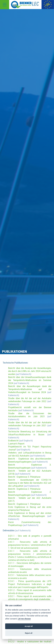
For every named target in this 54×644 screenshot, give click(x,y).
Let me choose (24, 619)
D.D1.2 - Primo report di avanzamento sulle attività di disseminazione (30, 592)
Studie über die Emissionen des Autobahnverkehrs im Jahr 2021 (30, 415)
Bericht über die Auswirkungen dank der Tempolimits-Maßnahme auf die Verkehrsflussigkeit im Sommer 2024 (30, 389)
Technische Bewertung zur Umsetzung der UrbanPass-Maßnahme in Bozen (30, 433)
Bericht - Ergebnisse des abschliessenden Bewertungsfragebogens (30, 460)
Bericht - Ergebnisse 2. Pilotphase (24, 489)
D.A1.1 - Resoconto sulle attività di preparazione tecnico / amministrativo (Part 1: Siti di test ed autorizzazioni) (30, 545)
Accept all (29, 626)
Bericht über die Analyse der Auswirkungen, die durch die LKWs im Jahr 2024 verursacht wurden (30, 371)
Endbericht (13, 441)
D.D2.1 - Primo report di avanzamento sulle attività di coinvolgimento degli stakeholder (30, 598)
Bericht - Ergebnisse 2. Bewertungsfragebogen (30, 493)
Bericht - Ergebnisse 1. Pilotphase (24, 504)
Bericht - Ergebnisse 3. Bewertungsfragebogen (30, 466)
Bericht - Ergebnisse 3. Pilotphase (24, 477)
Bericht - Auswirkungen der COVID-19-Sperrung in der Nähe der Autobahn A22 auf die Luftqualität (30, 483)
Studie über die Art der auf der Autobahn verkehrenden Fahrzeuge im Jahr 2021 (30, 424)
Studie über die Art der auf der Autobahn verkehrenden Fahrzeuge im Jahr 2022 (30, 400)
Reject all (29, 633)
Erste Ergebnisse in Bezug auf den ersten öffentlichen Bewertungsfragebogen (30, 515)
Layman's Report (16, 444)
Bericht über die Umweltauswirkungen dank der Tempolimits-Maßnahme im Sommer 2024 (30, 380)
